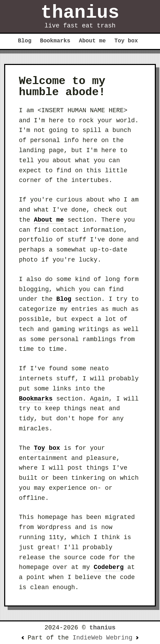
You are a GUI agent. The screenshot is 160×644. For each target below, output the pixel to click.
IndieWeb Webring (102, 638)
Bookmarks (55, 41)
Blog (25, 41)
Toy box (126, 41)
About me (92, 41)
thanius (80, 13)
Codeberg (109, 567)
